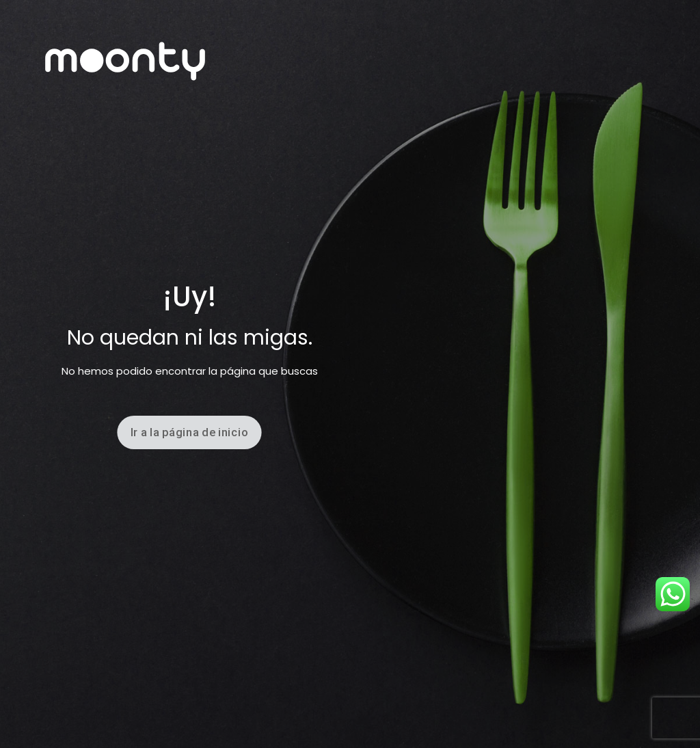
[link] (125, 61)
